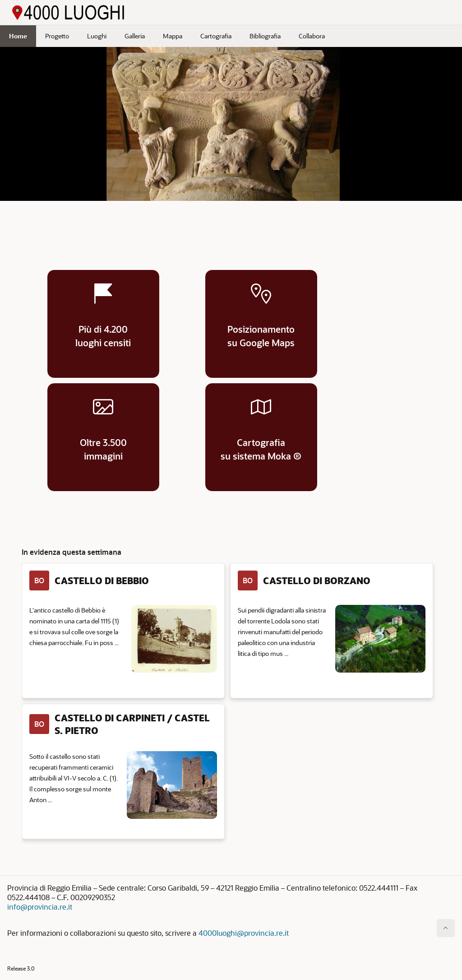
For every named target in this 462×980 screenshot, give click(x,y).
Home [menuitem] (18, 36)
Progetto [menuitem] (57, 36)
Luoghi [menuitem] (97, 36)
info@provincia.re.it (40, 907)
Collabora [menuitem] (312, 36)
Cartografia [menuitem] (216, 36)
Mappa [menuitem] (173, 36)
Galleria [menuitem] (135, 36)
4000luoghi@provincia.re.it (244, 933)
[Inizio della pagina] (446, 928)
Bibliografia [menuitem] (265, 36)
